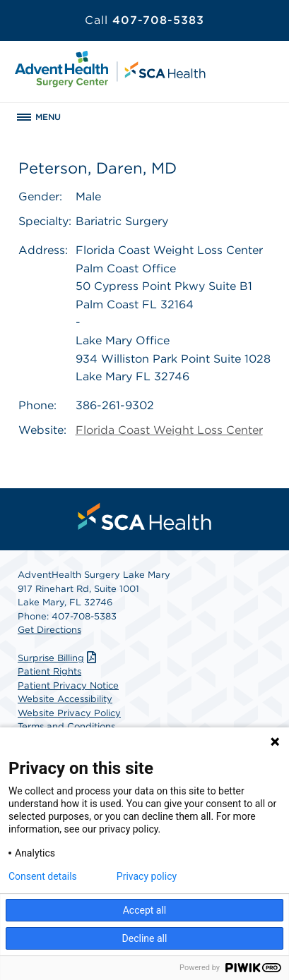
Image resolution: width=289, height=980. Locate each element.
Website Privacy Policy (69, 713)
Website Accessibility (65, 699)
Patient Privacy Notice (68, 685)
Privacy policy (147, 876)
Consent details (43, 876)
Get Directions (49, 630)
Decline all (145, 938)
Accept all (145, 910)
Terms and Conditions (66, 726)
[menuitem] (145, 516)
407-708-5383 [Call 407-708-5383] (144, 20)
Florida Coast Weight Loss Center (169, 430)
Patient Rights (49, 671)
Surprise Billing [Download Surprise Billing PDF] (59, 658)
